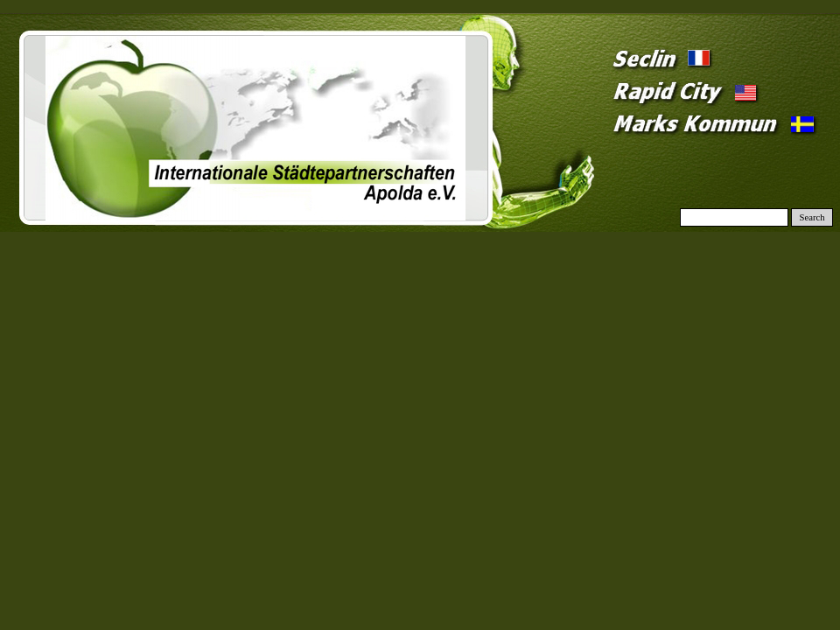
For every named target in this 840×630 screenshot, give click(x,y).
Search (812, 217)
